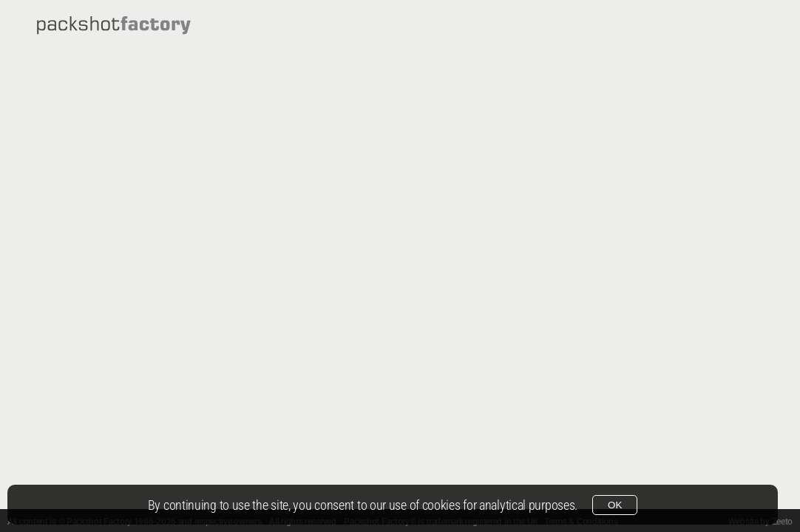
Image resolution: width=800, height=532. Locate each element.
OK (615, 505)
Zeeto (783, 522)
